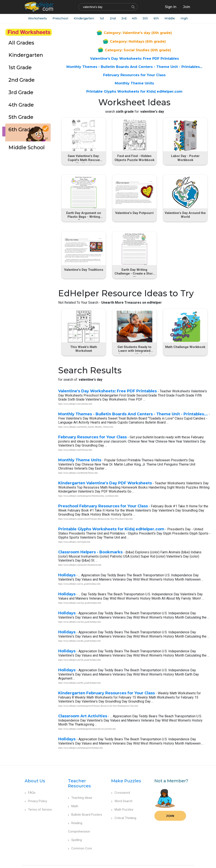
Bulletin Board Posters (85, 803)
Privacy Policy (36, 789)
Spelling (75, 828)
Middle (175, 19)
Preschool (61, 19)
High (191, 19)
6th (161, 19)
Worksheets (37, 19)
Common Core (80, 837)
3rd (127, 19)
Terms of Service (38, 798)
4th (138, 19)
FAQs (30, 781)
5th (150, 19)
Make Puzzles (126, 769)
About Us (35, 769)
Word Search (122, 789)
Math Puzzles (122, 798)
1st (104, 19)
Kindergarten (85, 19)
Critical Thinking (124, 806)
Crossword (121, 781)
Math (73, 795)
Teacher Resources (79, 772)
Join (170, 804)
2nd (115, 19)
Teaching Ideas (80, 786)
